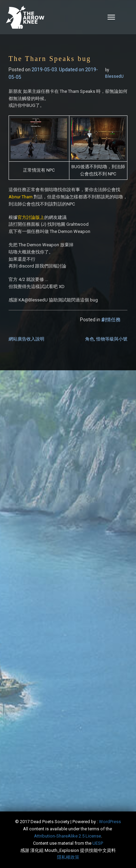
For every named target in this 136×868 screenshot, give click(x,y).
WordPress (110, 822)
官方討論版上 (31, 217)
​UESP (98, 843)
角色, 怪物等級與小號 (106, 339)
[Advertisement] (68, 452)
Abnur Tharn (21, 197)
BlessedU (114, 76)
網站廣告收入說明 (26, 339)
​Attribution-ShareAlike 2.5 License (67, 836)
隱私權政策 (68, 857)
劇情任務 (111, 320)
